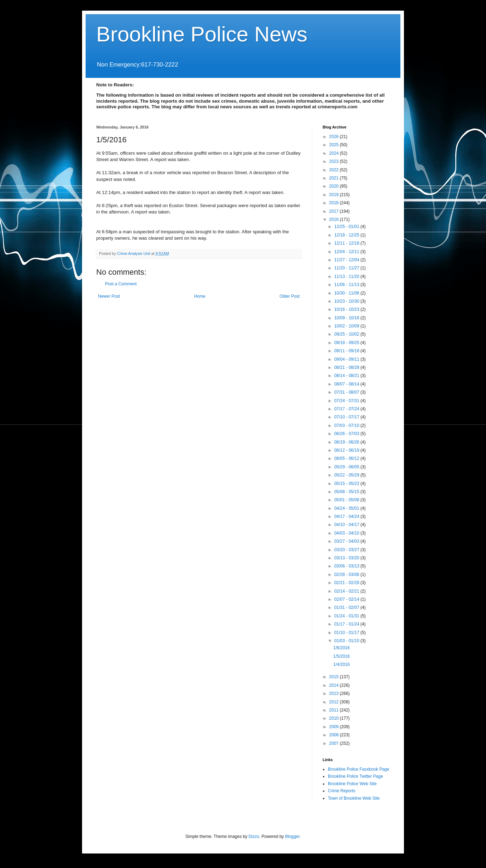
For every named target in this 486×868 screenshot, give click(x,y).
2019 (335, 195)
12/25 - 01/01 (347, 227)
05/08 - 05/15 (347, 492)
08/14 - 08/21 (347, 376)
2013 (335, 693)
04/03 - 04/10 (347, 533)
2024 (335, 153)
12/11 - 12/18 (347, 243)
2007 (335, 743)
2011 (335, 710)
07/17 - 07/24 (347, 409)
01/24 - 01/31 (347, 616)
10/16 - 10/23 (347, 309)
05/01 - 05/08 (347, 500)
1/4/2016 (342, 664)
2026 (335, 137)
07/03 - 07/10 (347, 426)
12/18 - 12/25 (347, 235)
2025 (335, 145)
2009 (335, 727)
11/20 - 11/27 (347, 268)
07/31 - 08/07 (347, 392)
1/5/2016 (342, 656)
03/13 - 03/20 (347, 558)
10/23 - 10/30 (347, 301)
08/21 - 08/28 (347, 367)
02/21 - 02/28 (347, 583)
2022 (335, 170)
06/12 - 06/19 (347, 450)
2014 (335, 685)
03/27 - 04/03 (347, 541)
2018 (335, 203)
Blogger (292, 836)
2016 (335, 219)
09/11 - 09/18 (347, 351)
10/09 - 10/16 (347, 318)
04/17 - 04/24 (347, 516)
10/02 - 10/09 (347, 326)
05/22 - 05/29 (347, 475)
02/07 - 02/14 (347, 599)
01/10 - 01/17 (347, 633)
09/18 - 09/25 (347, 343)
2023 (335, 161)
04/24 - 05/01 (347, 508)
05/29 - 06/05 (347, 467)
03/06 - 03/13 (347, 566)
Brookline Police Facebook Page (358, 769)
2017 (335, 211)
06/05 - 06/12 (347, 458)
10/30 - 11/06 (347, 293)
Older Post (290, 296)
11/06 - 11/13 (347, 285)
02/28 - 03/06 (347, 575)
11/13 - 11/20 (347, 276)
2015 (335, 677)
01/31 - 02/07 (347, 607)
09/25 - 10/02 (347, 334)
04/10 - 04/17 (347, 525)
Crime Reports (342, 791)
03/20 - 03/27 (347, 550)
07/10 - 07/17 (347, 417)
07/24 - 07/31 (347, 401)
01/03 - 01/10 (347, 641)
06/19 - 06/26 (347, 442)
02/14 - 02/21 (347, 591)
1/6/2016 (342, 648)
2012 (335, 702)
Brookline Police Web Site (352, 784)
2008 (335, 735)
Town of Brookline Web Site (354, 798)
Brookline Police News (202, 34)
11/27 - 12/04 (347, 260)
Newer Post (109, 296)
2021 (335, 178)
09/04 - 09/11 (347, 359)
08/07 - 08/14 (347, 384)
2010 (335, 718)
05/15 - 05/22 (347, 484)
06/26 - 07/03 (347, 434)
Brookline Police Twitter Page (355, 776)
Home (200, 296)
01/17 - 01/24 (347, 624)
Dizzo (254, 836)
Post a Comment (121, 284)
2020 (335, 186)
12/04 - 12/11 (347, 252)
